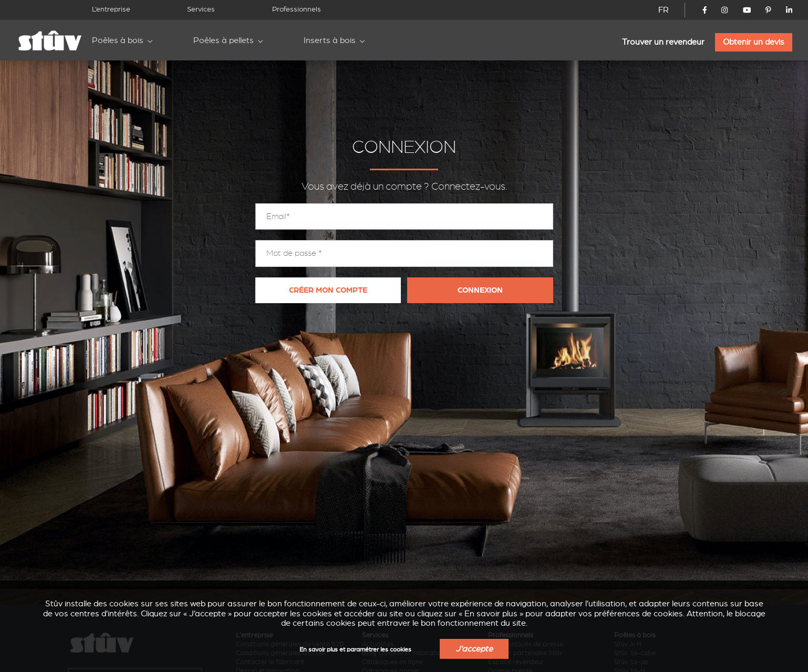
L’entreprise (111, 9)
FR (664, 10)
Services (201, 9)
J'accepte (474, 649)
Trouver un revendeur (663, 42)
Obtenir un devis (754, 42)
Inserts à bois (330, 40)
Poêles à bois (118, 40)
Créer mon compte (328, 290)
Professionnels (297, 9)
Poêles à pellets (224, 40)
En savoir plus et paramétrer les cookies (355, 650)
